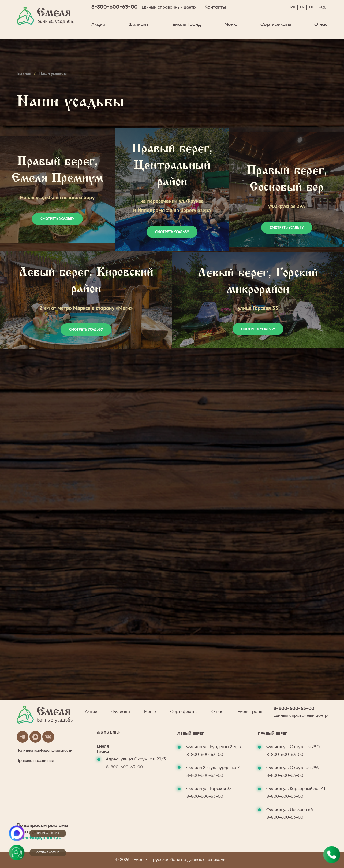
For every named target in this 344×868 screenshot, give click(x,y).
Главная (24, 73)
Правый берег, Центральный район (172, 166)
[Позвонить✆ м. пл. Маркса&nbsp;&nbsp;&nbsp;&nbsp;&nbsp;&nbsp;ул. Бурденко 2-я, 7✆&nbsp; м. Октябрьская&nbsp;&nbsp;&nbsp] (332, 855)
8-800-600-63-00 (115, 7)
